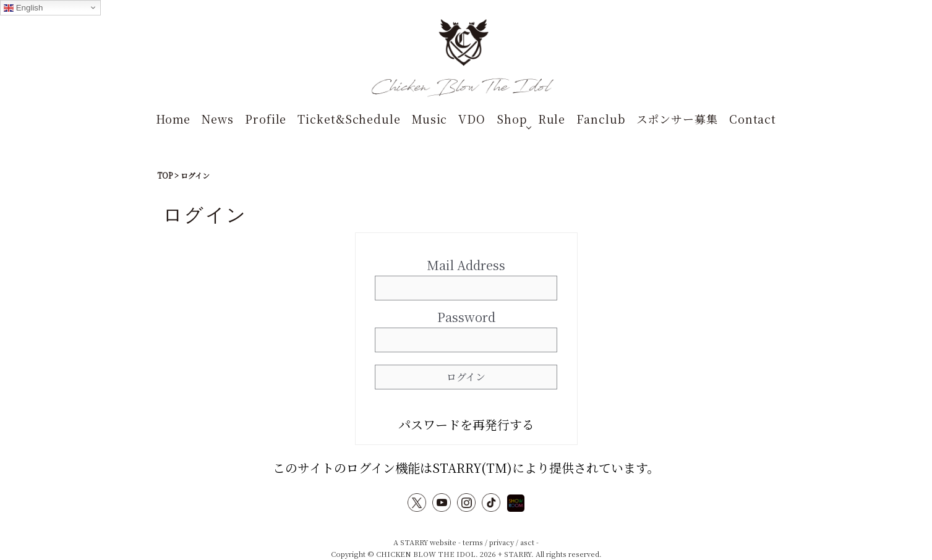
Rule (552, 119)
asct (527, 542)
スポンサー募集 (677, 119)
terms (473, 542)
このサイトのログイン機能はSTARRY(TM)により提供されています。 (466, 468)
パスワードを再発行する (466, 424)
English (23, 8)
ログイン (466, 377)
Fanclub (601, 119)
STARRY (414, 542)
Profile (266, 119)
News (218, 119)
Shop (512, 119)
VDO (472, 119)
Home (173, 119)
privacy (502, 542)
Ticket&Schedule (349, 119)
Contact (753, 119)
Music (430, 119)
